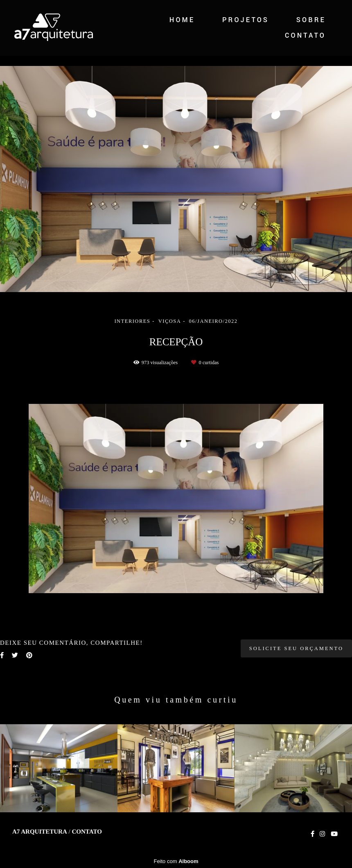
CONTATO (305, 35)
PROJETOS (246, 20)
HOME (182, 20)
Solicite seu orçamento (296, 648)
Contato (87, 832)
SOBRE (311, 20)
